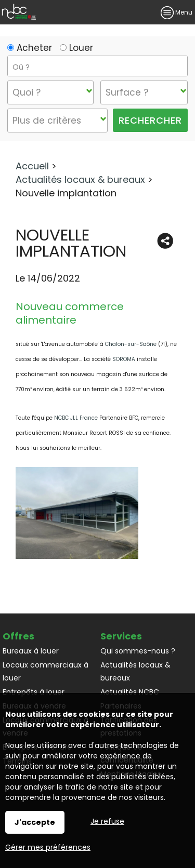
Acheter (30, 48)
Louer (76, 48)
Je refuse (107, 821)
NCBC (62, 418)
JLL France (84, 418)
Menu (177, 12)
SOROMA (124, 359)
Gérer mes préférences (48, 847)
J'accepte (35, 822)
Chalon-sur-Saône (131, 344)
